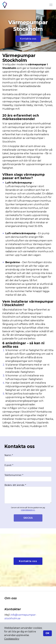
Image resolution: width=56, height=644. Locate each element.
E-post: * (28, 468)
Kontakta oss (28, 39)
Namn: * (28, 458)
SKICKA (28, 518)
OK (47, 633)
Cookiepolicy (12, 639)
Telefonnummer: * (28, 478)
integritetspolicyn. (28, 510)
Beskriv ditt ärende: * (28, 494)
